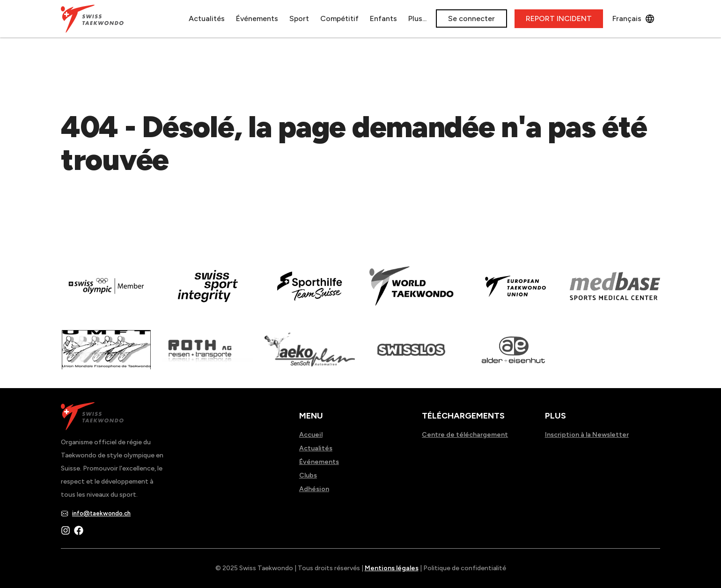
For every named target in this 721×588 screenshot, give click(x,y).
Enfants (355, 18)
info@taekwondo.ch (101, 513)
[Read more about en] (208, 293)
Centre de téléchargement (465, 435)
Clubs (308, 475)
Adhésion (314, 489)
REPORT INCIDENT (559, 18)
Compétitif (311, 18)
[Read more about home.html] (411, 356)
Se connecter (471, 18)
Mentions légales (392, 568)
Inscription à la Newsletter (587, 435)
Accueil (311, 435)
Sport (271, 18)
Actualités (178, 18)
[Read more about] (106, 293)
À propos (395, 18)
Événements (228, 18)
